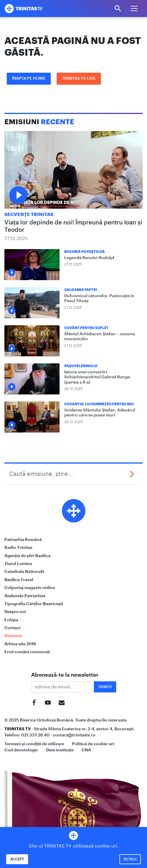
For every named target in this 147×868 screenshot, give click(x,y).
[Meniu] (134, 8)
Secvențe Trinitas (29, 215)
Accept (17, 859)
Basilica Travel (19, 580)
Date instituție (60, 750)
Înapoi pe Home (29, 79)
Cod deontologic (21, 750)
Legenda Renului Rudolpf (89, 258)
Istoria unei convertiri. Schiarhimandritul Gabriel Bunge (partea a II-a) (97, 377)
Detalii (130, 859)
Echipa (11, 620)
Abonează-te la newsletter (65, 675)
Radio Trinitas (18, 547)
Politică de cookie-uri (93, 744)
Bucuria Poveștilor (84, 252)
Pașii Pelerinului (81, 366)
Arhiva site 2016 (20, 644)
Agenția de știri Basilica (27, 556)
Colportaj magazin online (30, 588)
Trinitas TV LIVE (79, 79)
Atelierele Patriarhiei (25, 596)
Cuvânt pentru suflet (86, 328)
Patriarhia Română (23, 539)
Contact (12, 628)
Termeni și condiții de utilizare (34, 744)
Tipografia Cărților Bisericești (34, 604)
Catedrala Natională (24, 571)
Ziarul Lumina (18, 564)
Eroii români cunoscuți (27, 652)
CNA (86, 750)
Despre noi (15, 612)
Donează (13, 636)
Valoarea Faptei (81, 290)
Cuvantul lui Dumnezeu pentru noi (99, 404)
